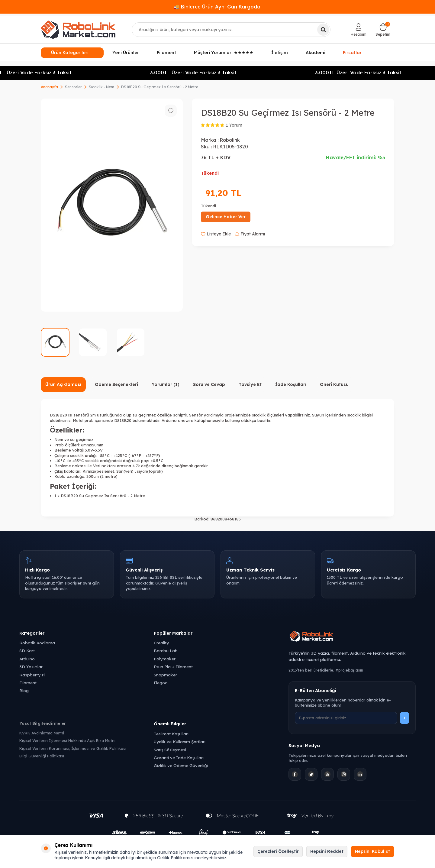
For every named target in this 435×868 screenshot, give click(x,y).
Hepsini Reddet (327, 851)
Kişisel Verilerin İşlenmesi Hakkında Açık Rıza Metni (67, 740)
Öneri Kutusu (334, 384)
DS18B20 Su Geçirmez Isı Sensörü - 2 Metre (160, 87)
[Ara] (323, 30)
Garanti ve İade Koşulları (179, 758)
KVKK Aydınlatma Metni (42, 733)
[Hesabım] (359, 30)
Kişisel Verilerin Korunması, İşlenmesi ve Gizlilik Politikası (73, 748)
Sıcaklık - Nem (101, 87)
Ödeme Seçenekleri (116, 384)
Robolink (230, 140)
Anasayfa (49, 87)
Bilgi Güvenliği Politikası (42, 756)
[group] (112, 205)
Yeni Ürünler (126, 53)
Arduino (27, 659)
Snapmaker (165, 675)
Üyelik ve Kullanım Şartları (180, 742)
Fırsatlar (352, 52)
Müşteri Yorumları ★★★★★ (224, 53)
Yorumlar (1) (166, 384)
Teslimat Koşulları (171, 734)
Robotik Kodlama (37, 643)
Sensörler (73, 87)
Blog (24, 690)
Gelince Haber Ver (226, 217)
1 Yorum (234, 125)
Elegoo (161, 683)
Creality (161, 643)
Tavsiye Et (250, 384)
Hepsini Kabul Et (372, 851)
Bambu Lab (166, 651)
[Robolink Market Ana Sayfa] (352, 637)
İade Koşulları (291, 384)
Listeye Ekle (216, 234)
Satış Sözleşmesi (170, 750)
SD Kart (27, 651)
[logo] (78, 30)
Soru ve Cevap (209, 384)
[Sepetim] (383, 30)
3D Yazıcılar (31, 667)
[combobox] (231, 30)
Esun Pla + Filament (173, 667)
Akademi (316, 53)
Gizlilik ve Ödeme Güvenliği (181, 765)
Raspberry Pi (32, 675)
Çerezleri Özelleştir (278, 851)
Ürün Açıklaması (63, 384)
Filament (166, 53)
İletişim (280, 53)
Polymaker (165, 659)
